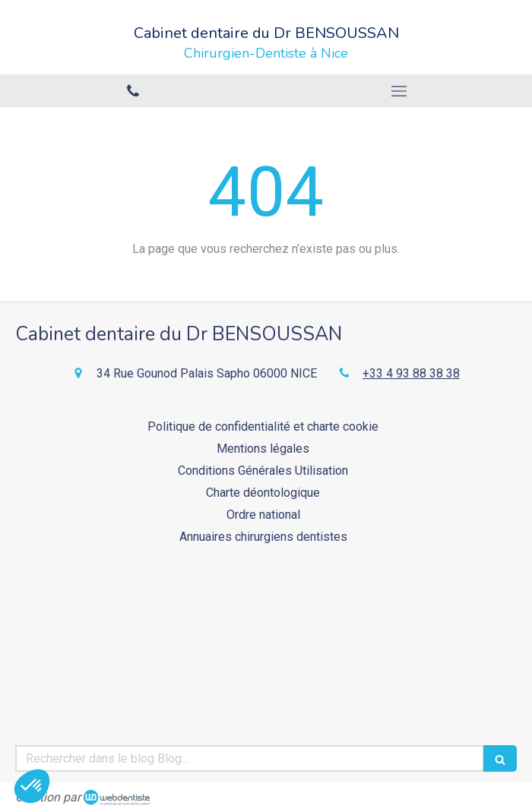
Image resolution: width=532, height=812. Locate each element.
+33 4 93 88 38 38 (411, 373)
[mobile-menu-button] (399, 91)
